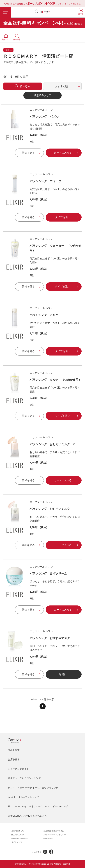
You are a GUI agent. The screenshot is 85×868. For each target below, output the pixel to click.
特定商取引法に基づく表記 (53, 831)
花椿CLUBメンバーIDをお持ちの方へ (27, 816)
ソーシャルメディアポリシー (54, 835)
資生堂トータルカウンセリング (24, 778)
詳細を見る (28, 153)
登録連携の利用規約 (19, 838)
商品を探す (14, 750)
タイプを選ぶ (63, 217)
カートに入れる (63, 153)
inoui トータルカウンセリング (24, 797)
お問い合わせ (48, 838)
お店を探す (14, 759)
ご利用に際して (18, 831)
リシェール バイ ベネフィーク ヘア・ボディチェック (38, 806)
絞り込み (25, 86)
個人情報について (19, 835)
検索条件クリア (43, 95)
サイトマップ (17, 842)
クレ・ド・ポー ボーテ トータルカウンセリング (33, 788)
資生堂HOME (20, 864)
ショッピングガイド (18, 769)
